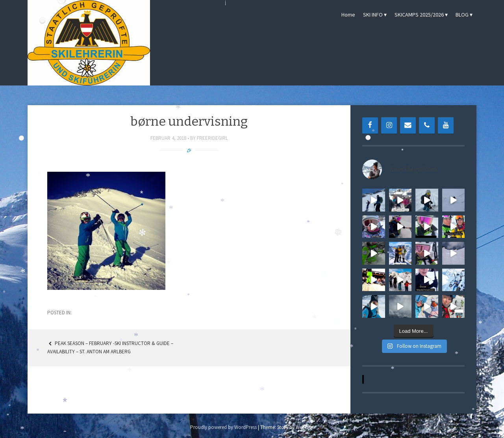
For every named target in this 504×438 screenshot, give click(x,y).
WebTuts (304, 427)
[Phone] (427, 125)
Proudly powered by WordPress (223, 427)
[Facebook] (370, 125)
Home (348, 15)
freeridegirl (212, 138)
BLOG (462, 15)
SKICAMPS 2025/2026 (419, 15)
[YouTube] (446, 125)
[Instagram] (389, 125)
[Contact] (408, 125)
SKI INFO (373, 15)
